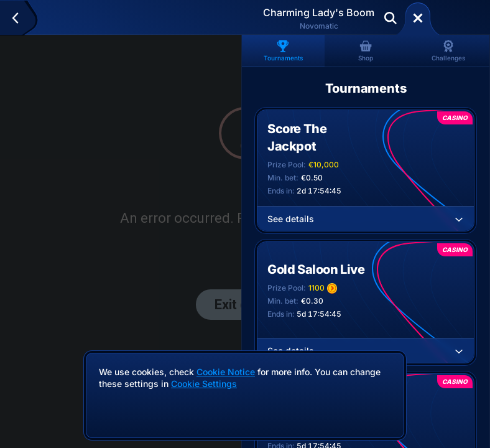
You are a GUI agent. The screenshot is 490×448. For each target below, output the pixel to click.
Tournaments (283, 51)
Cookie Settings (204, 384)
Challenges (448, 51)
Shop (366, 51)
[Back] (21, 18)
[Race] (418, 18)
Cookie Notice (226, 372)
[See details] (459, 219)
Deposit (458, 18)
